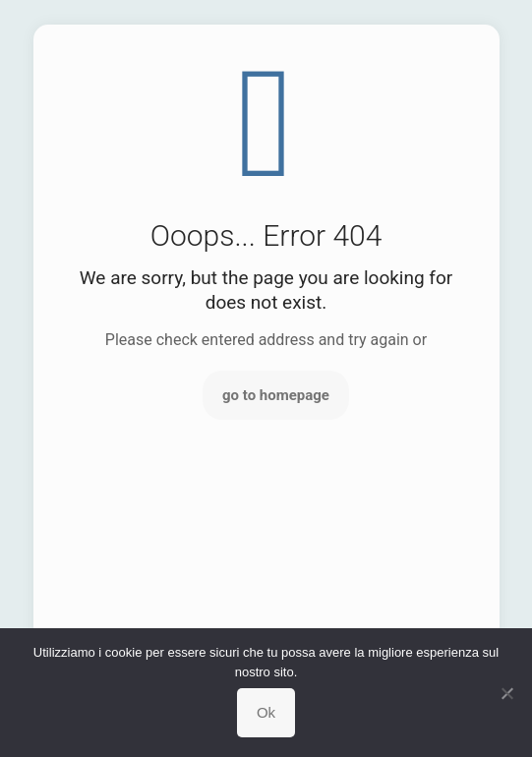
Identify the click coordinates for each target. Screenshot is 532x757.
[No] (507, 693)
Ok (266, 712)
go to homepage (276, 395)
